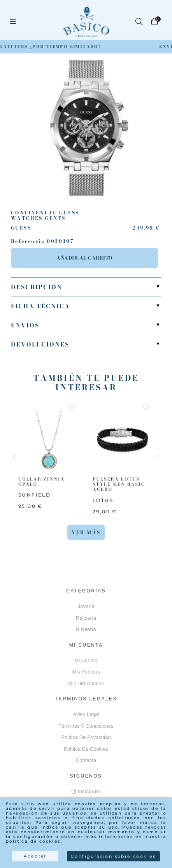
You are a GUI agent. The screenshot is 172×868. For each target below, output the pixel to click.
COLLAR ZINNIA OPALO (42, 482)
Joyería (86, 606)
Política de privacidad (86, 737)
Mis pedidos (86, 672)
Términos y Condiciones (86, 726)
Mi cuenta (86, 660)
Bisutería (86, 629)
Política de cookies (86, 749)
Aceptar (35, 856)
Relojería (86, 618)
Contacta (86, 760)
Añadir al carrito (84, 258)
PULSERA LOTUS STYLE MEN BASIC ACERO (119, 484)
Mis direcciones (86, 683)
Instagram (86, 791)
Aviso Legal (86, 714)
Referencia (28, 241)
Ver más (86, 532)
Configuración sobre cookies (113, 856)
